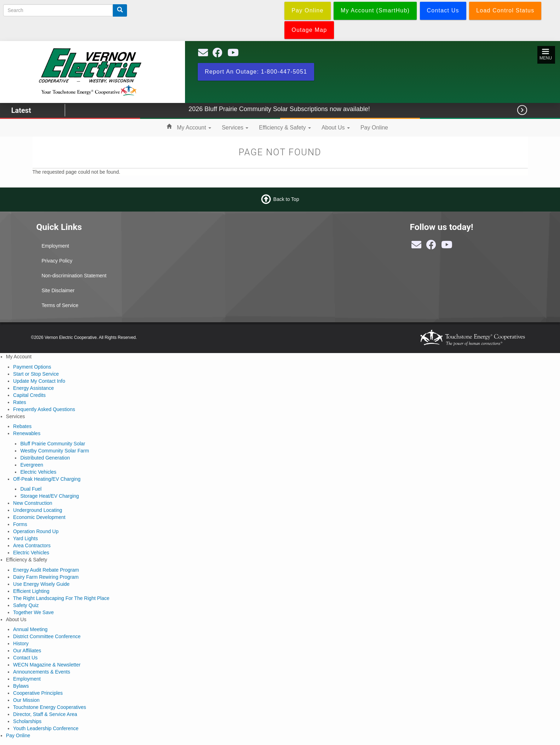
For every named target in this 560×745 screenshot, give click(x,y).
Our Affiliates (27, 651)
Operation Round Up (36, 531)
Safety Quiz (26, 605)
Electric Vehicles (38, 472)
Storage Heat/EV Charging (50, 496)
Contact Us (25, 658)
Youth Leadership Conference (46, 728)
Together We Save (33, 612)
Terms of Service (60, 305)
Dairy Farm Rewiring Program (46, 577)
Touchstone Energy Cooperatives (50, 707)
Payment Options (32, 367)
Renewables (27, 433)
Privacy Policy (57, 261)
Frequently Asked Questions (44, 409)
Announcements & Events (42, 672)
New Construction (33, 503)
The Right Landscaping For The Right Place (61, 598)
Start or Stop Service (36, 374)
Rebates (22, 426)
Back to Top (286, 199)
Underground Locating (38, 510)
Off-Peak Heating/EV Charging (47, 479)
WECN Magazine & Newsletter (47, 665)
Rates (20, 402)
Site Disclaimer (58, 290)
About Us (336, 128)
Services (235, 128)
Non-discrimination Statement (74, 276)
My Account (194, 128)
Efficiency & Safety (285, 128)
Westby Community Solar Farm (54, 451)
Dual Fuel (31, 489)
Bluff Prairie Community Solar (53, 444)
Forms (20, 524)
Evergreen (32, 465)
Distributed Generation (45, 458)
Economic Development (39, 517)
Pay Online (374, 128)
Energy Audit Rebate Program (46, 570)
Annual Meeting (30, 629)
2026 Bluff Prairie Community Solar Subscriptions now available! (293, 109)
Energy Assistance (33, 388)
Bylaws (21, 686)
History (21, 643)
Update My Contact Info (39, 381)
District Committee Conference (47, 636)
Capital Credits (29, 395)
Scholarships (27, 721)
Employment (55, 246)
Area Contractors (32, 545)
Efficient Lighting (31, 591)
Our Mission (26, 700)
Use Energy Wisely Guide (41, 584)
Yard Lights (25, 538)
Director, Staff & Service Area (45, 714)
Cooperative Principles (38, 693)
